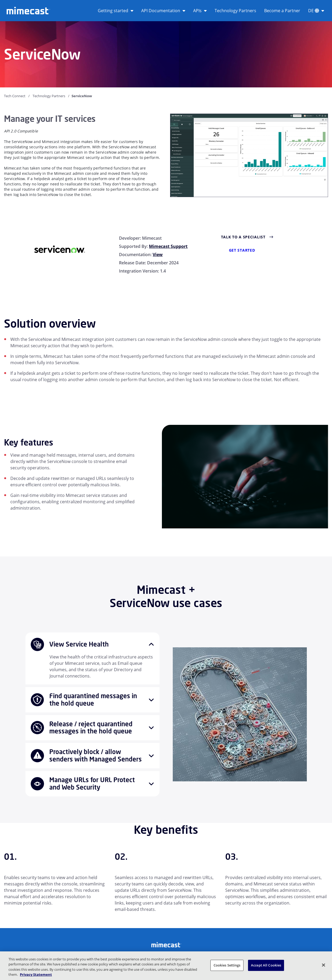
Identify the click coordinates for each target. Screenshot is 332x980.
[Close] (324, 965)
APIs (200, 11)
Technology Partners (235, 11)
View (158, 255)
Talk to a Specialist (243, 237)
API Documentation (163, 11)
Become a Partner (282, 11)
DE (316, 11)
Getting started (116, 11)
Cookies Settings (227, 965)
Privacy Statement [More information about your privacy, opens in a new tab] (36, 974)
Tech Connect (15, 96)
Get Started (242, 250)
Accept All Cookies (266, 965)
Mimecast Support (168, 246)
